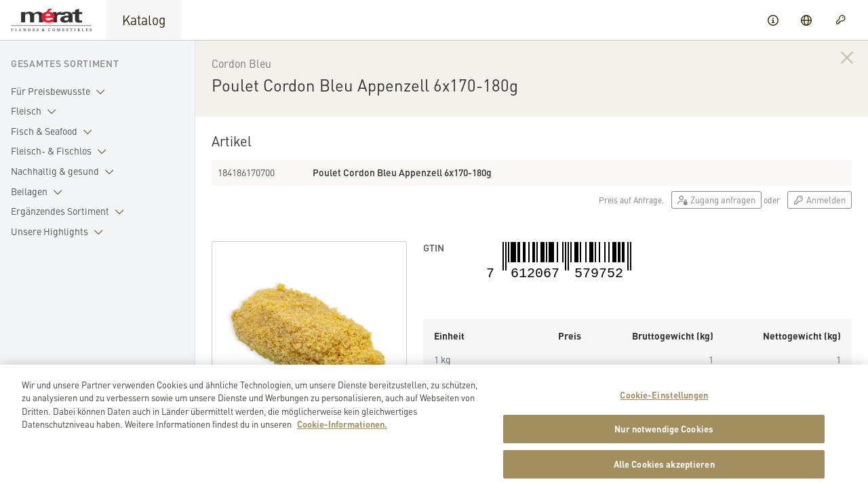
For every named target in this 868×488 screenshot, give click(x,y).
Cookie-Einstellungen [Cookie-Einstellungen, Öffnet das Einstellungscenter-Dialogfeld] (664, 416)
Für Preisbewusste (61, 91)
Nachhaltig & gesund (65, 171)
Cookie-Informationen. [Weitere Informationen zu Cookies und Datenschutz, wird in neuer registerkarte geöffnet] (342, 445)
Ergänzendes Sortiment (70, 211)
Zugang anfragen (716, 200)
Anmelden (820, 200)
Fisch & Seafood (54, 131)
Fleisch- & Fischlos (61, 151)
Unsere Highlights (60, 232)
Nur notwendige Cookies (664, 450)
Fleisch (36, 111)
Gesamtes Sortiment (65, 63)
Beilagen (39, 192)
